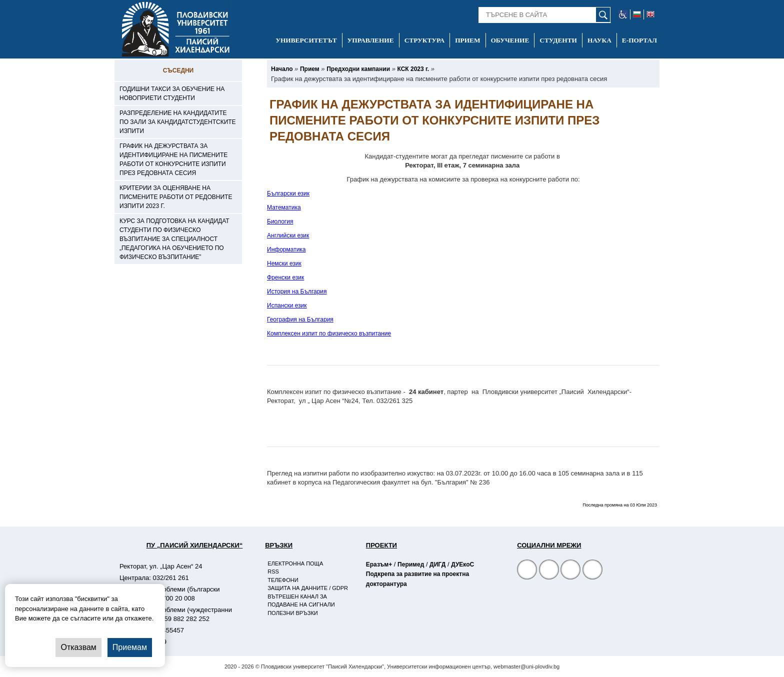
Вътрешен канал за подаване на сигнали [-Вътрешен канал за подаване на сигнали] (301, 601)
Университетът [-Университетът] (306, 40)
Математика (284, 207)
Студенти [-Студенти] (558, 40)
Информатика (286, 249)
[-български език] (637, 14)
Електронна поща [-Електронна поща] (295, 563)
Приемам (130, 647)
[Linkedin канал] (592, 571)
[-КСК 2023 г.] (413, 69)
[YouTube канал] (570, 571)
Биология (280, 221)
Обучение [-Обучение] (510, 40)
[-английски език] (650, 14)
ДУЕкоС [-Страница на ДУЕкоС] (462, 564)
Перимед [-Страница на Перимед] (411, 564)
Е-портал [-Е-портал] (639, 40)
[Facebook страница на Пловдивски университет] (527, 571)
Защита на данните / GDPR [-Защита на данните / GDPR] (308, 588)
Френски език (285, 277)
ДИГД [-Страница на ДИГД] (437, 564)
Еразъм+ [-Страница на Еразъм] (379, 564)
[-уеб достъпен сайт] (623, 14)
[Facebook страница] (549, 571)
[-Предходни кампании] (358, 69)
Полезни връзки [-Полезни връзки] (293, 613)
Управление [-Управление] (371, 40)
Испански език (287, 305)
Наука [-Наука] (599, 40)
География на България (300, 319)
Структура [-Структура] (425, 40)
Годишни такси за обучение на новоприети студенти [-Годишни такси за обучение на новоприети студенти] (172, 93)
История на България (297, 291)
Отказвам (78, 647)
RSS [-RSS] (273, 571)
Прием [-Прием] (467, 40)
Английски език (288, 235)
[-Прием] (310, 69)
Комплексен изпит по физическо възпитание (329, 333)
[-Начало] (282, 69)
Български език (288, 193)
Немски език (284, 263)
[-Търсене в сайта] (545, 15)
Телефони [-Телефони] (283, 580)
